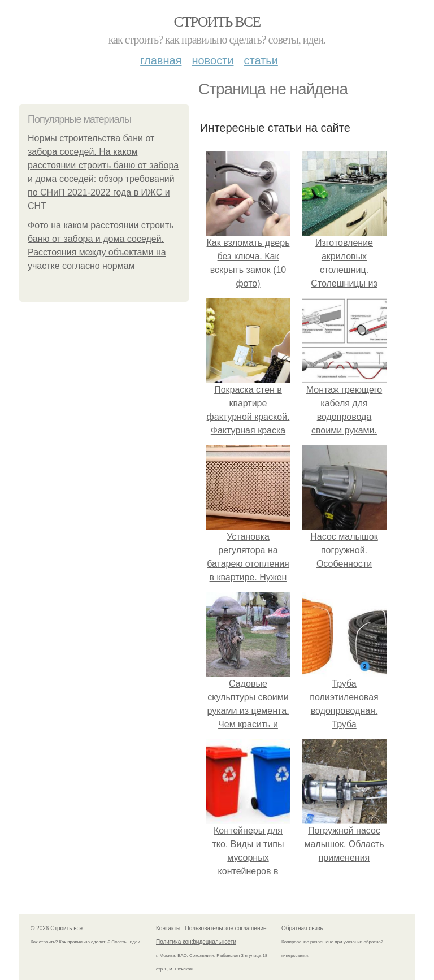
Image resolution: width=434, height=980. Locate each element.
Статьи (261, 60)
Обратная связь (302, 928)
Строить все (217, 22)
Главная (161, 60)
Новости (212, 60)
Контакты (168, 928)
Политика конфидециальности (196, 942)
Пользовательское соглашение (226, 928)
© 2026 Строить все (57, 928)
